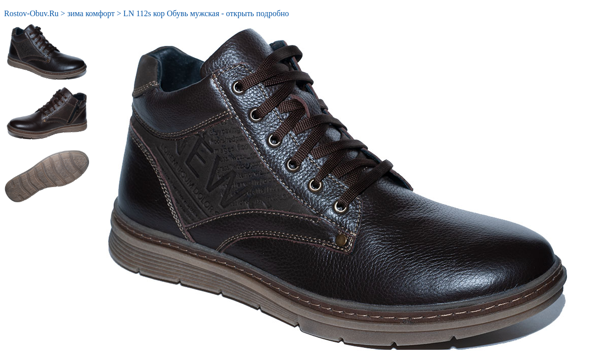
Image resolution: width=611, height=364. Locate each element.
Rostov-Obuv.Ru (31, 13)
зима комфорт (91, 13)
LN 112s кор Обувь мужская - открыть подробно (206, 13)
